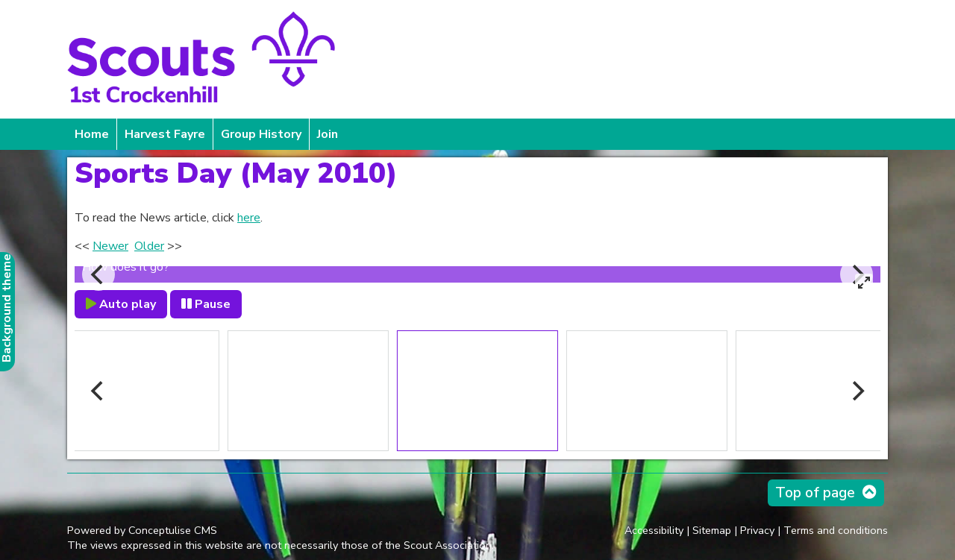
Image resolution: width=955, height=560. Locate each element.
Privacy (757, 530)
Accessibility (654, 530)
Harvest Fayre (165, 134)
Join (328, 134)
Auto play (121, 304)
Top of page (815, 493)
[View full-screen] (864, 283)
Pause (206, 304)
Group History (261, 134)
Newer (110, 246)
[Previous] (98, 274)
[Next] (857, 391)
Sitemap (712, 530)
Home (92, 134)
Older (149, 246)
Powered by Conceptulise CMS (142, 530)
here (249, 218)
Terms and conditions (836, 530)
